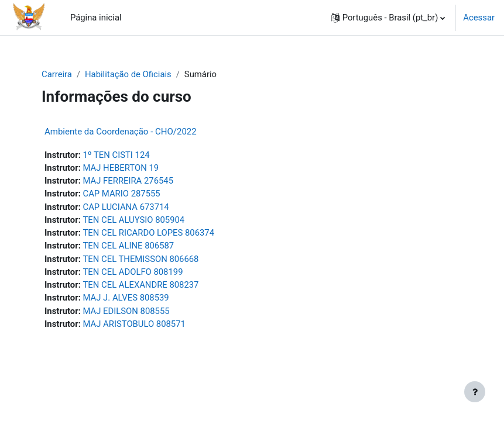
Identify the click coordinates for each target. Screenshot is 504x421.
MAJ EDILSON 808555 (126, 311)
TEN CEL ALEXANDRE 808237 (141, 285)
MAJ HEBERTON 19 (121, 168)
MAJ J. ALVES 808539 (126, 298)
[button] (388, 18)
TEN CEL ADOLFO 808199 (133, 272)
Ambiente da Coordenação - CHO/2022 (121, 132)
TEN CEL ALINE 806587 (129, 246)
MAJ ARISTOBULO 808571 (134, 324)
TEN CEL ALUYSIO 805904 (134, 220)
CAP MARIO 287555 (122, 194)
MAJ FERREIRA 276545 (128, 181)
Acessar (479, 18)
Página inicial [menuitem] (96, 18)
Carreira (57, 74)
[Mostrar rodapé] (475, 392)
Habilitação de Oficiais (128, 74)
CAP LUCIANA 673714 (126, 207)
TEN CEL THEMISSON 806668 (141, 259)
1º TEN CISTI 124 (116, 155)
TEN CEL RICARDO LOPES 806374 (149, 233)
